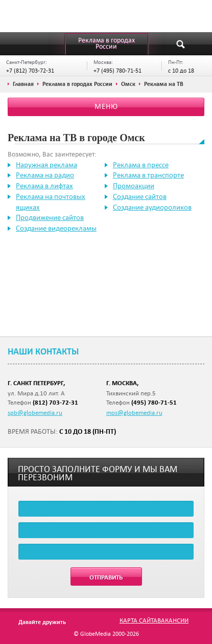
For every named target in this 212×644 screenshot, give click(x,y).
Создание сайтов (140, 196)
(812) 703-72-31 (55, 402)
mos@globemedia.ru (134, 412)
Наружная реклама (46, 165)
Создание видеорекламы (56, 228)
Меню (106, 106)
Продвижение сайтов (50, 217)
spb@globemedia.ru (35, 412)
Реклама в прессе (141, 165)
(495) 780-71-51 (154, 402)
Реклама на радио (45, 175)
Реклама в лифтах (44, 186)
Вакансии (173, 620)
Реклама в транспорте (148, 175)
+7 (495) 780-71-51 (117, 70)
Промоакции (134, 186)
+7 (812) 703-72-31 (30, 70)
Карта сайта (138, 620)
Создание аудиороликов (152, 207)
